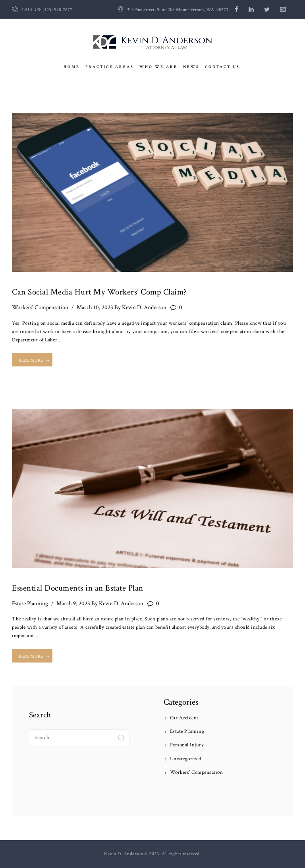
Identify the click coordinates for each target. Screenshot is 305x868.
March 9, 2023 (73, 604)
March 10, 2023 (95, 307)
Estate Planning (30, 604)
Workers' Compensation (40, 307)
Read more (31, 360)
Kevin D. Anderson (140, 307)
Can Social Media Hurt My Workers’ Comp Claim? (99, 292)
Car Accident (184, 718)
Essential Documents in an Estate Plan (78, 588)
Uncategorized (186, 759)
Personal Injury (187, 745)
